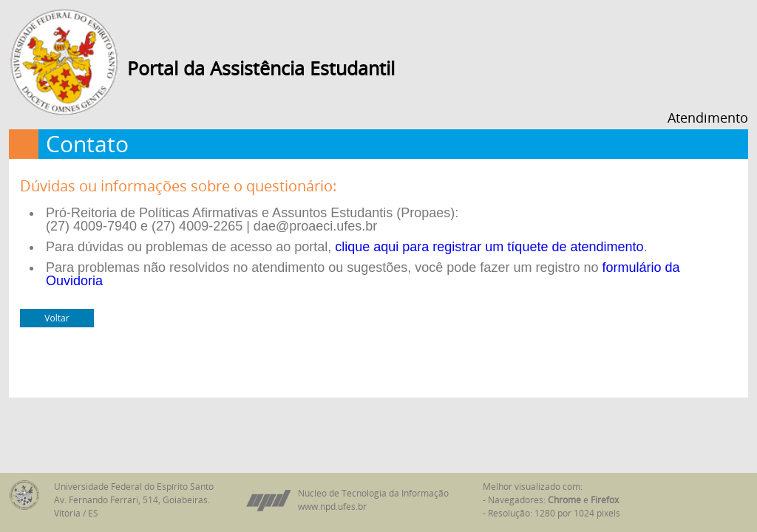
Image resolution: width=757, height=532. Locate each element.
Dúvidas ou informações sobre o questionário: (178, 186)
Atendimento (708, 117)
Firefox (605, 500)
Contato (87, 144)
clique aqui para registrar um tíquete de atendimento (489, 247)
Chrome (564, 500)
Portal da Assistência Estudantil (261, 68)
